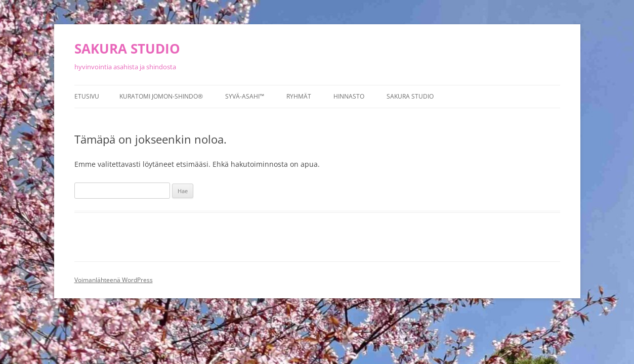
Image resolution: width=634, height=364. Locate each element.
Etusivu (87, 96)
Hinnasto (349, 96)
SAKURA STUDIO (127, 49)
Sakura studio (410, 96)
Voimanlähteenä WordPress (114, 280)
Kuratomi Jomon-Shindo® (161, 96)
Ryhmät (299, 96)
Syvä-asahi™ (245, 96)
